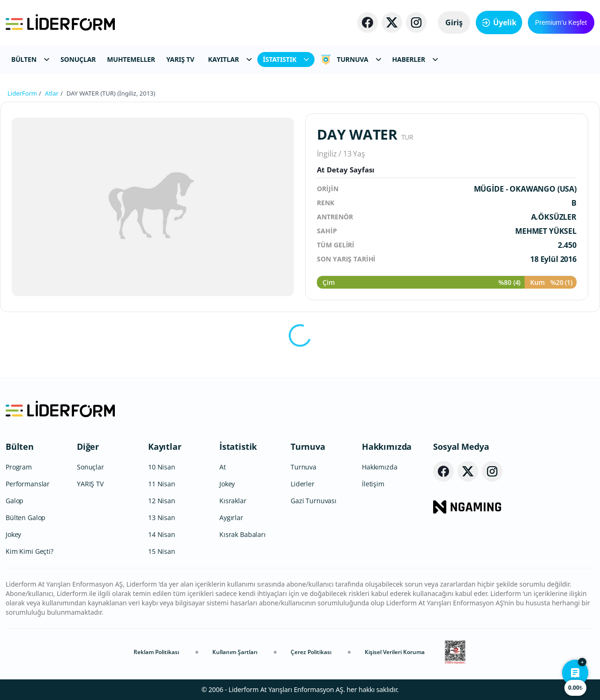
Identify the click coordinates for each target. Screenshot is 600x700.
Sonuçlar (90, 467)
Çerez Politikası (311, 652)
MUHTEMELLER (131, 59)
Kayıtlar (165, 447)
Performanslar (28, 484)
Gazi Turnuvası (314, 501)
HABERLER (415, 59)
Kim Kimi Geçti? (30, 551)
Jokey (13, 534)
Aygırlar (231, 518)
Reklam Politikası (156, 652)
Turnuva (308, 447)
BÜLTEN (30, 59)
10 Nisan (162, 467)
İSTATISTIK (286, 59)
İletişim (373, 484)
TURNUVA (350, 60)
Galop (15, 501)
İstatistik (238, 447)
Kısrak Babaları (243, 534)
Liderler (303, 484)
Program (19, 467)
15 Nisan (162, 551)
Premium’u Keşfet (561, 22)
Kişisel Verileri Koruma (395, 652)
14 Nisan (162, 534)
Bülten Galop (26, 518)
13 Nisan (162, 518)
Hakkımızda (387, 447)
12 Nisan (162, 501)
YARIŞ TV (180, 59)
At (223, 467)
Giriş (454, 22)
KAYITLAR (230, 59)
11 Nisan (162, 484)
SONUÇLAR (78, 59)
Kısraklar (233, 501)
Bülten (20, 447)
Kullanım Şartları (235, 652)
